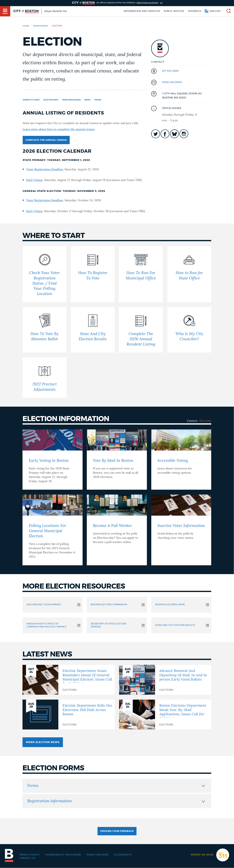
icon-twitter (156, 134)
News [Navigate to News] (87, 100)
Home (26, 26)
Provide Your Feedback (117, 831)
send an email (172, 82)
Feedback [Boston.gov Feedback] (195, 11)
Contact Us (27, 858)
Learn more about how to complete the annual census (59, 129)
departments (41, 26)
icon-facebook (165, 134)
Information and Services (142, 11)
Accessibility (123, 855)
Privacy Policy (30, 855)
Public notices (174, 11)
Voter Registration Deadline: (45, 170)
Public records (98, 855)
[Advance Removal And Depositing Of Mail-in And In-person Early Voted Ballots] (165, 680)
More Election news (43, 742)
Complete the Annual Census (46, 140)
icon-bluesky (174, 134)
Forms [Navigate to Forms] (98, 100)
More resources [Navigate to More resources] (71, 100)
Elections (205, 421)
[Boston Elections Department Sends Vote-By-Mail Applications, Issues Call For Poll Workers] (165, 715)
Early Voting (34, 180)
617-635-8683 (170, 71)
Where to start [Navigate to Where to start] (31, 100)
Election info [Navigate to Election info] (51, 100)
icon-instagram (184, 134)
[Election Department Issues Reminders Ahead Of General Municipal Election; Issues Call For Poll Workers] (69, 680)
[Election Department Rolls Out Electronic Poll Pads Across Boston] (69, 715)
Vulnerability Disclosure (63, 855)
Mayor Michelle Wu (56, 11)
